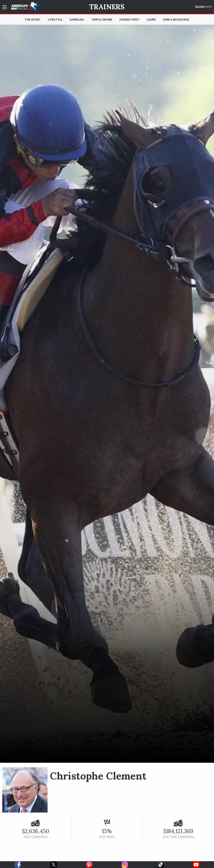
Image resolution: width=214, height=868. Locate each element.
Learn (151, 19)
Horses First (129, 19)
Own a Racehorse (176, 19)
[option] (107, 394)
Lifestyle (55, 19)
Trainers (107, 7)
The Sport (33, 19)
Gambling (77, 19)
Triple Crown (102, 19)
